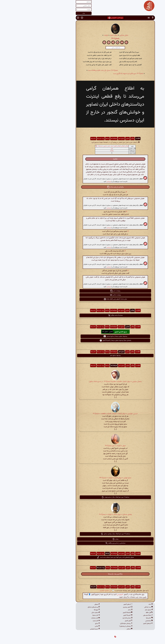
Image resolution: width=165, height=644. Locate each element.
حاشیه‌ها (60, 138)
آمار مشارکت (63, 618)
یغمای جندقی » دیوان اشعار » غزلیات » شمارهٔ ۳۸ (83, 514)
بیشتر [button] (83, 539)
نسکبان (97, 629)
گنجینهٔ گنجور (95, 615)
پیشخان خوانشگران (93, 623)
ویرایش (76, 181)
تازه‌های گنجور (115, 623)
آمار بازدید (63, 621)
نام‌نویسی (87, 595)
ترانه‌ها (75, 138)
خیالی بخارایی (91, 35)
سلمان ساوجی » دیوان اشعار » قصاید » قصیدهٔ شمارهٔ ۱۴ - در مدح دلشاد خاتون (82, 382)
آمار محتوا (63, 615)
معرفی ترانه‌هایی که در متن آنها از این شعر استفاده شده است (83, 557)
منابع (65, 623)
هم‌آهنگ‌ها (81, 138)
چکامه (79, 151)
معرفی (64, 604)
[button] (120, 18)
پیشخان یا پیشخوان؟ (93, 626)
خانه (118, 604)
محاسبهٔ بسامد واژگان (83, 315)
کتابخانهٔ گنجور (95, 613)
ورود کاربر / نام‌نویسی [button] (83, 18)
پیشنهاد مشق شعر (82, 355)
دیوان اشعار (81, 35)
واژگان (100, 138)
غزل (79, 149)
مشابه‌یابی (116, 621)
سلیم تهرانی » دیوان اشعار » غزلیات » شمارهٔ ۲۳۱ (83, 478)
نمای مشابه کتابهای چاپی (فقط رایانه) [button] (82, 299)
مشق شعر (88, 138)
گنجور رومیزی (95, 607)
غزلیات (73, 35)
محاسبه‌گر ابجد (95, 618)
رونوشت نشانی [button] (83, 295)
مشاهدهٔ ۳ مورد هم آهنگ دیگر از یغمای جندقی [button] (83, 534)
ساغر (97, 610)
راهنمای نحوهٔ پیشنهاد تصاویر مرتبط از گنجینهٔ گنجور (83, 340)
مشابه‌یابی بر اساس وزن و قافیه (83, 543)
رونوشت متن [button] (82, 291)
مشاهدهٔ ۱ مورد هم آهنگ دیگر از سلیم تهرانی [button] (83, 497)
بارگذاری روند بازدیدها (82, 574)
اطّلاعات (105, 138)
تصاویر (95, 138)
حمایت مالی (63, 613)
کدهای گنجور (95, 604)
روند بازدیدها (68, 138)
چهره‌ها (64, 610)
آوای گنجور (96, 621)
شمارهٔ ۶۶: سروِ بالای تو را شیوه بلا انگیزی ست (95, 74)
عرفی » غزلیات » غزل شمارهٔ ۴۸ (83, 446)
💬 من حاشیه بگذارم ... (73, 591)
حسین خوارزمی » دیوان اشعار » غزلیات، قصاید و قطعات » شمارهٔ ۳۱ (82, 414)
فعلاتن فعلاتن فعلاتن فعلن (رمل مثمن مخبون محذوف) (80, 146)
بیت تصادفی (116, 607)
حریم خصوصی (62, 629)
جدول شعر (116, 610)
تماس (65, 626)
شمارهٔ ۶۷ (83, 38)
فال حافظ (116, 613)
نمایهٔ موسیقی (115, 615)
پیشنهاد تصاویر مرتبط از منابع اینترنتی (82, 336)
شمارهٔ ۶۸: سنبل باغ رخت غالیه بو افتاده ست (70, 70)
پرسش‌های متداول (61, 607)
